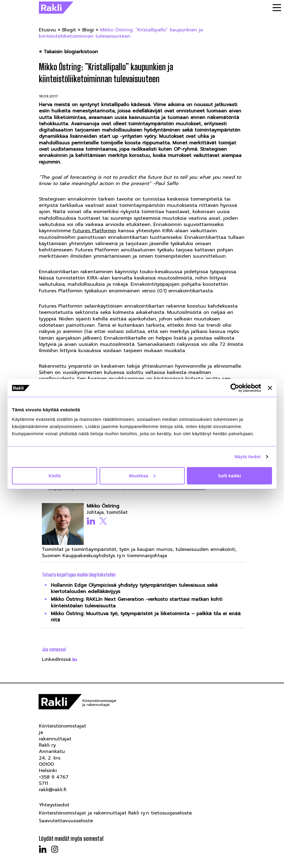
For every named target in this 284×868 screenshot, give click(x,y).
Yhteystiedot (54, 805)
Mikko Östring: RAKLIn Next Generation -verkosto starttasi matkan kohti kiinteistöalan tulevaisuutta (137, 602)
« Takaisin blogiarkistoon (68, 52)
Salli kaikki (229, 475)
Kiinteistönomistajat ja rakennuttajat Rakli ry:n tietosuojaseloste (115, 813)
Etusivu (47, 30)
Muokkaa (142, 475)
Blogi (88, 30)
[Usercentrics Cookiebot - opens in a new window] (235, 388)
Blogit (69, 30)
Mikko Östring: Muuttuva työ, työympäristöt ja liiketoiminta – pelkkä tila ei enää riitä (146, 617)
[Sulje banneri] (270, 388)
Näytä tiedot (248, 457)
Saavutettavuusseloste (66, 821)
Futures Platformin (94, 231)
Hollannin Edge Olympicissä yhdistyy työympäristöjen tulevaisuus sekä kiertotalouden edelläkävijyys (134, 588)
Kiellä (54, 475)
